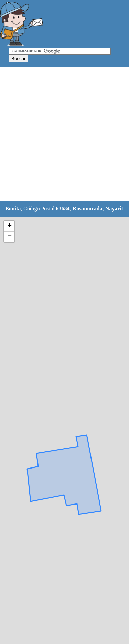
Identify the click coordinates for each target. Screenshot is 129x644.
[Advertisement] (64, 134)
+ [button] (9, 226)
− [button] (9, 237)
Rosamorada (88, 209)
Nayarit (114, 209)
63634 (63, 209)
